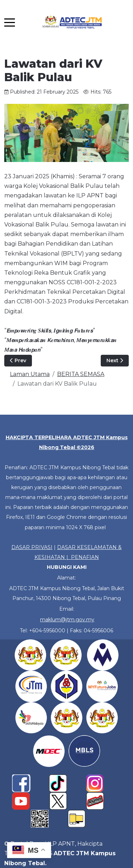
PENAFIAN (85, 557)
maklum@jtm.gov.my (67, 620)
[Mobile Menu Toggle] (10, 22)
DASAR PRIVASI (32, 547)
